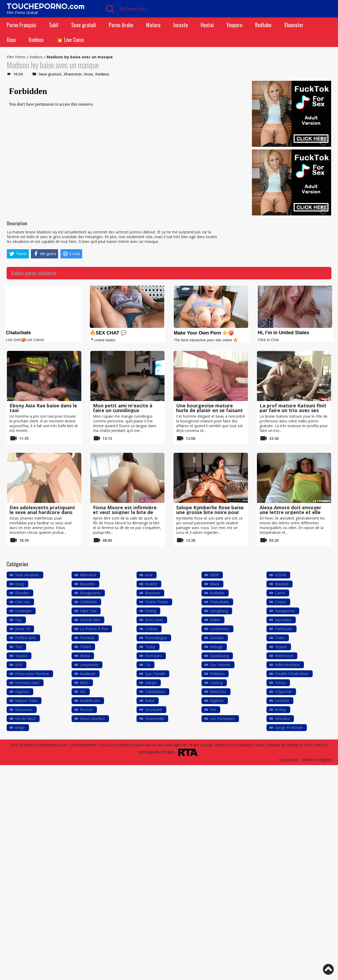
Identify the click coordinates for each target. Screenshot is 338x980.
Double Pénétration (292, 674)
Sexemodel (154, 718)
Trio (18, 647)
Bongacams (90, 593)
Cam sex (22, 602)
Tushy (150, 647)
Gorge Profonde (289, 727)
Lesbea (151, 629)
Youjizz (21, 656)
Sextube (217, 638)
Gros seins (154, 620)
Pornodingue (156, 638)
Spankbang (219, 656)
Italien (215, 620)
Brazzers (152, 593)
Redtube (263, 25)
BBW (214, 575)
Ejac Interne (220, 665)
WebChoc (218, 692)
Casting (216, 683)
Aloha (85, 656)
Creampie (23, 611)
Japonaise (283, 620)
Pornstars (153, 656)
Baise (150, 701)
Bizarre (151, 584)
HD (83, 692)
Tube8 (85, 647)
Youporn (234, 25)
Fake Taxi (88, 611)
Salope (151, 683)
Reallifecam (90, 701)
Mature (153, 25)
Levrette (282, 701)
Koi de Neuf (25, 718)
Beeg (20, 584)
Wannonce (284, 656)
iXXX (19, 665)
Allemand (88, 575)
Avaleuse (88, 674)
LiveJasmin (89, 665)
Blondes (22, 593)
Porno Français (21, 25)
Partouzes (284, 629)
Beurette (88, 584)
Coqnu (280, 602)
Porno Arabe (121, 25)
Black (215, 584)
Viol (213, 710)
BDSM (280, 575)
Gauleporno (285, 611)
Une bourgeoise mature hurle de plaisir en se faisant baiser (210, 410)
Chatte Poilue (156, 602)
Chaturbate (219, 602)
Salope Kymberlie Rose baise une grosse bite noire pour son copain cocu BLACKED (210, 512)
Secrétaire (154, 710)
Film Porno (16, 57)
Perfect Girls (25, 638)
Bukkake (217, 593)
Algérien (217, 701)
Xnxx (11, 40)
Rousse (86, 710)
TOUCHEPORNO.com (46, 6)
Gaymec (22, 692)
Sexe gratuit (84, 25)
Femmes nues (27, 683)
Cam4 (280, 593)
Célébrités (88, 602)
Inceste (181, 25)
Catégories (288, 760)
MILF (84, 683)
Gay (18, 620)
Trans (280, 638)
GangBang (219, 611)
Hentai (207, 25)
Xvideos (36, 40)
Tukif (54, 25)
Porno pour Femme (32, 674)
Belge (20, 727)
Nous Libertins (92, 718)
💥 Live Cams (70, 40)
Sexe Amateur (27, 575)
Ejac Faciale (155, 674)
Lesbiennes (220, 629)
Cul (148, 665)
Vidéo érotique (287, 665)
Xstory (280, 683)
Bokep (280, 710)
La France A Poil (94, 629)
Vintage (216, 647)
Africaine (282, 718)
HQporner (283, 692)
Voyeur (281, 647)
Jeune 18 (22, 629)
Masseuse (24, 710)
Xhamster (294, 25)
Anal (149, 575)
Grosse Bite (90, 620)
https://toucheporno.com (45, 745)
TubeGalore (155, 692)
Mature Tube (26, 701)
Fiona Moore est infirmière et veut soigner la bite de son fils (125, 512)
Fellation (217, 674)
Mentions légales (317, 760)
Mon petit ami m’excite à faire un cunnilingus (123, 408)
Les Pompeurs (222, 718)
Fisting (151, 611)
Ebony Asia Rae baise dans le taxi (43, 408)
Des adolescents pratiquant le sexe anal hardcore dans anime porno (42, 512)
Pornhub (87, 638)
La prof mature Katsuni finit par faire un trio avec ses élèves (293, 410)
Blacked (282, 584)
